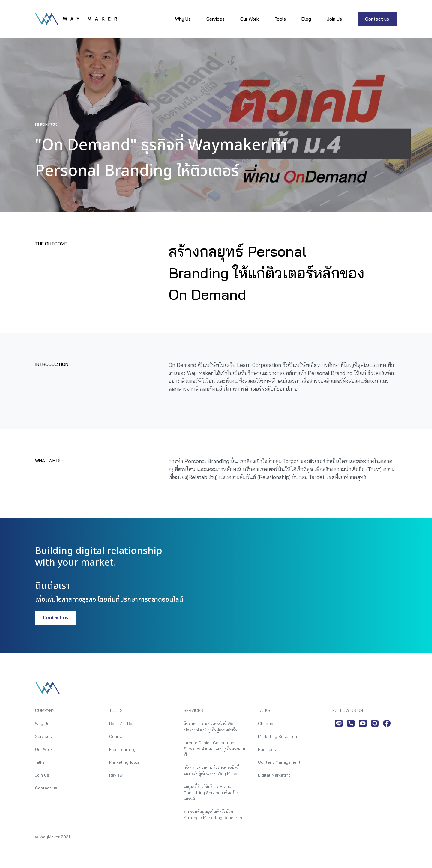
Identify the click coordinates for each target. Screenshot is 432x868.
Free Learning (122, 749)
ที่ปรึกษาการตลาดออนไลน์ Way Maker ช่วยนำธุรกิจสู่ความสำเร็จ (211, 726)
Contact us (377, 19)
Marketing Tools (124, 762)
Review (116, 775)
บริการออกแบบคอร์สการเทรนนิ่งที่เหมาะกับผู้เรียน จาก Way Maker (211, 770)
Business (267, 749)
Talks (40, 762)
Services (216, 19)
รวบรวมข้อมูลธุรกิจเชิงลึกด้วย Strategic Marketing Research (213, 814)
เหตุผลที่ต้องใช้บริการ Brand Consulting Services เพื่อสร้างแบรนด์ (211, 792)
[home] (76, 19)
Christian (267, 723)
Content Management (279, 762)
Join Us (334, 19)
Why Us (183, 19)
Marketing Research (277, 736)
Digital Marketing (274, 775)
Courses (117, 736)
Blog (306, 19)
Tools (280, 19)
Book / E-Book (123, 723)
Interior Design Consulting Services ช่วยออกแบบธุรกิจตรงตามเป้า (214, 749)
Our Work (250, 19)
